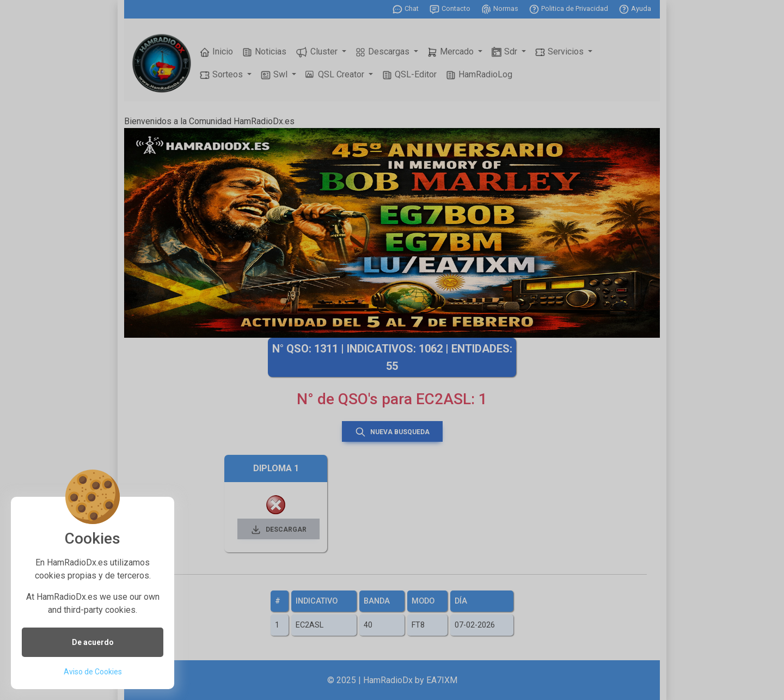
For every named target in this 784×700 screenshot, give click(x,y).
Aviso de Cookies (93, 672)
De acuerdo (93, 642)
